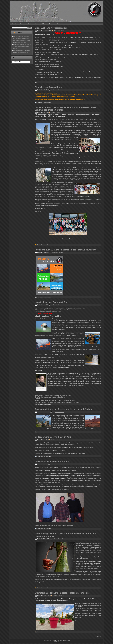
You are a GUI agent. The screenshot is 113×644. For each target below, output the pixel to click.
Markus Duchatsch (57, 90)
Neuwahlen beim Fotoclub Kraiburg (52, 461)
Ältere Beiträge (97, 637)
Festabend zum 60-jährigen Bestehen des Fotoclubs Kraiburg (65, 250)
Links (37, 24)
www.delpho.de (80, 385)
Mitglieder (44, 24)
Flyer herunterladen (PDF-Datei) (43, 313)
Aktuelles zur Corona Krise (48, 87)
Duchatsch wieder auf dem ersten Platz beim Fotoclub (62, 593)
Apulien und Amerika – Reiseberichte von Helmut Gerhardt (64, 409)
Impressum (67, 24)
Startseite (14, 24)
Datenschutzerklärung (55, 24)
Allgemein (49, 82)
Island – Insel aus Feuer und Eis (51, 302)
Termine (30, 24)
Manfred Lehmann (60, 31)
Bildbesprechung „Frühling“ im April (53, 437)
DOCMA (20, 33)
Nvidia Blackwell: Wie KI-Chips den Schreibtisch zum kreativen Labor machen (22, 47)
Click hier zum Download (68, 239)
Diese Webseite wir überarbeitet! (51, 28)
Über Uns (22, 24)
